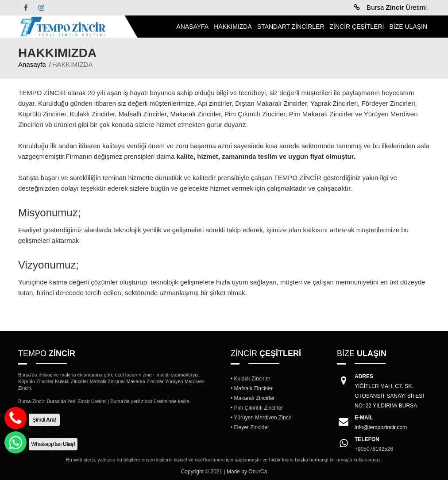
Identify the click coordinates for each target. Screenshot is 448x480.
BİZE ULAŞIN (408, 27)
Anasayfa (32, 64)
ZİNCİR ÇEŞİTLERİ (357, 27)
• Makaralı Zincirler (253, 398)
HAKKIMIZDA (233, 27)
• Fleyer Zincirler (250, 427)
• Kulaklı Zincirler (251, 379)
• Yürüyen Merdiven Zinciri (262, 418)
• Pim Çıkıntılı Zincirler (257, 408)
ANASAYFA (192, 27)
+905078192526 (392, 443)
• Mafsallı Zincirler (252, 388)
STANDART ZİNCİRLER (291, 27)
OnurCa (258, 472)
